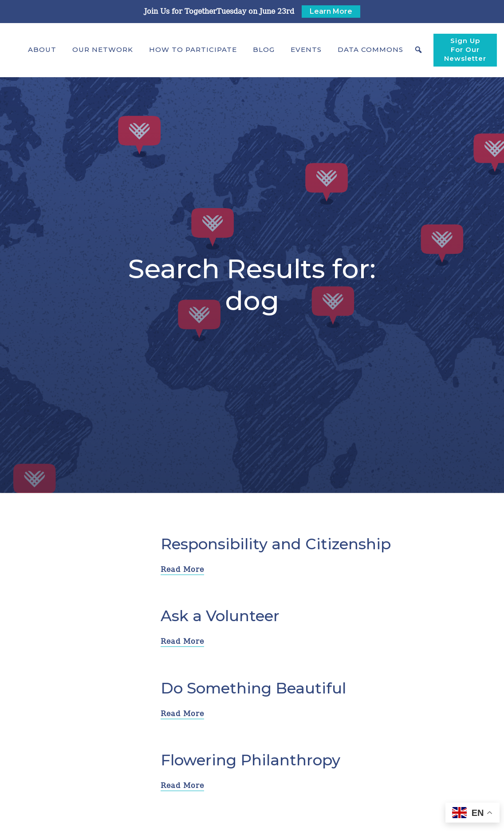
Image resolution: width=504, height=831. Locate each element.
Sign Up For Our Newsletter (465, 49)
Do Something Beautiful (253, 688)
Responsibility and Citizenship (276, 544)
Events (306, 49)
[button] (42, 50)
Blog (264, 49)
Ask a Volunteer (220, 616)
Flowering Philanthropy (250, 760)
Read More (182, 569)
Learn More (331, 11)
